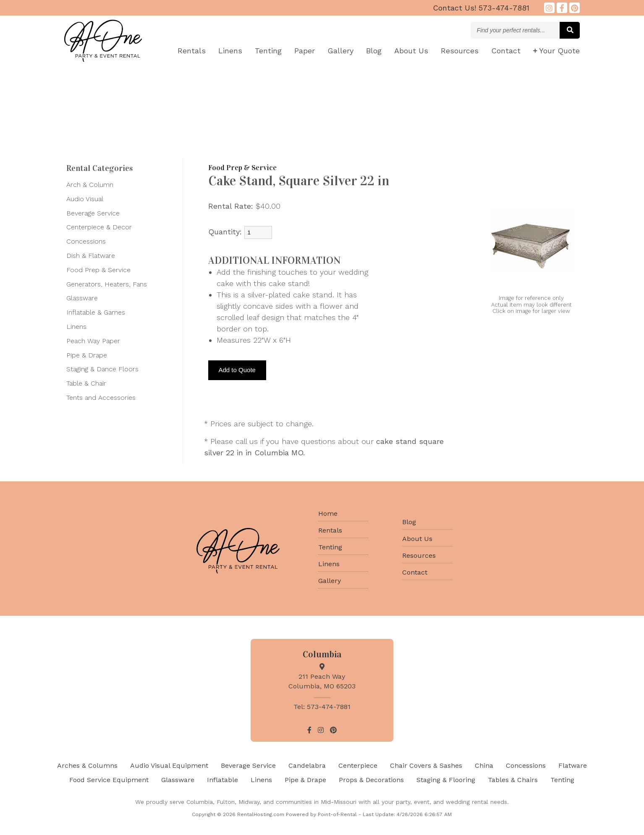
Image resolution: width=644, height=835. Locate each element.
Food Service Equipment (109, 780)
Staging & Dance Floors (102, 369)
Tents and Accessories (101, 398)
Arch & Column (90, 185)
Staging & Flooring (446, 780)
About (411, 51)
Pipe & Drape (87, 355)
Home (328, 513)
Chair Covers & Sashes (426, 765)
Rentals (192, 51)
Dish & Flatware (91, 256)
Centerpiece (358, 765)
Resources (460, 51)
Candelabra (307, 765)
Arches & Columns (87, 765)
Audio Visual (85, 199)
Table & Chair (86, 383)
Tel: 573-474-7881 (322, 707)
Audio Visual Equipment (169, 765)
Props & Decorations (371, 780)
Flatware (573, 765)
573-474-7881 (481, 8)
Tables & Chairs (513, 780)
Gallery (340, 51)
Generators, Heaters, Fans (107, 284)
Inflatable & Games (96, 312)
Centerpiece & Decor (99, 227)
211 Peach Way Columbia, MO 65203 (322, 676)
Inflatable (223, 780)
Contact (506, 51)
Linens (230, 51)
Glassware (82, 298)
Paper (305, 51)
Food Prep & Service (98, 270)
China (484, 765)
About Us (417, 539)
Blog (374, 51)
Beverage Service (93, 213)
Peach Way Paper (93, 341)
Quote (556, 51)
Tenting (268, 51)
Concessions (86, 241)
